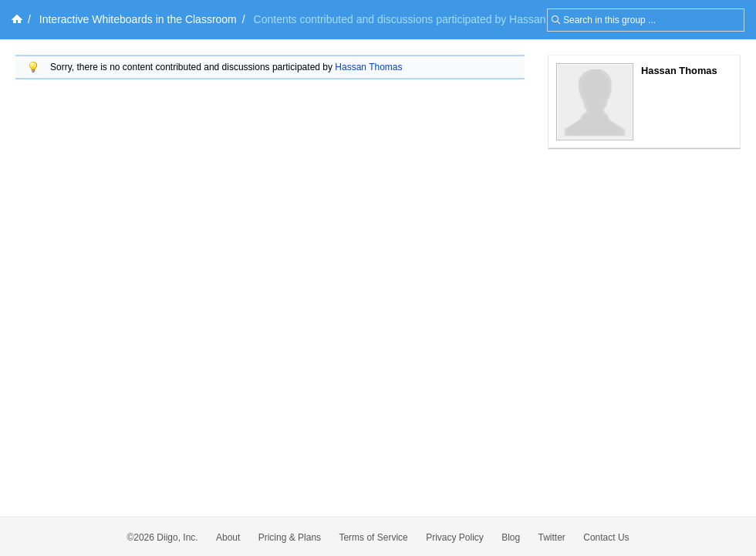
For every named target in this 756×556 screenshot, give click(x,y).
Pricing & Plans (290, 537)
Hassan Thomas (368, 67)
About (228, 537)
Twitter (552, 537)
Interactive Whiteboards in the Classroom (138, 19)
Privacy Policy (455, 537)
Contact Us (606, 537)
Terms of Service (373, 537)
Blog (511, 537)
